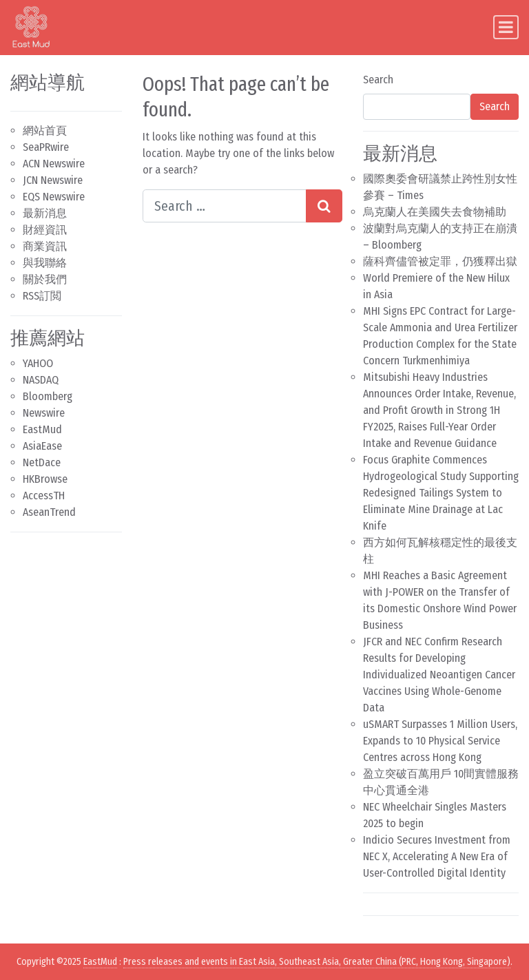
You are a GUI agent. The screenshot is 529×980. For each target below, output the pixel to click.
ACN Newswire (54, 164)
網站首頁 (45, 131)
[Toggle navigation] (506, 27)
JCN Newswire (53, 180)
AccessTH (44, 496)
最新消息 (45, 213)
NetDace (42, 462)
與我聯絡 (45, 263)
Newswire (44, 413)
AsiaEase (42, 446)
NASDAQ (41, 380)
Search (378, 80)
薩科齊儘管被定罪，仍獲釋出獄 (440, 261)
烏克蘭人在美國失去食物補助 (435, 212)
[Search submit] (324, 206)
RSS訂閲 (42, 296)
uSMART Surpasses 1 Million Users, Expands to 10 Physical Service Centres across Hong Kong (440, 741)
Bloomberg (48, 396)
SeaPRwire (46, 147)
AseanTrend (49, 512)
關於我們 (45, 279)
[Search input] (225, 206)
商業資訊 (45, 246)
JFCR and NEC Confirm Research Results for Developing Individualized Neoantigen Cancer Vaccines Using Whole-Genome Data (439, 675)
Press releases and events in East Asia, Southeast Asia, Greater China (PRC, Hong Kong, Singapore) (317, 962)
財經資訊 (45, 230)
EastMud (42, 429)
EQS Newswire (54, 197)
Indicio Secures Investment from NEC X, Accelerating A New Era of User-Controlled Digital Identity (437, 856)
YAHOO (38, 363)
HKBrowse (45, 479)
